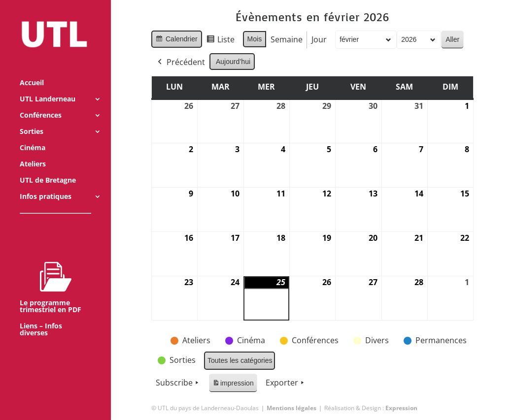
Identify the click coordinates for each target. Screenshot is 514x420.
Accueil (32, 70)
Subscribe (178, 383)
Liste (220, 41)
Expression (401, 408)
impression (233, 385)
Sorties (32, 119)
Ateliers (33, 151)
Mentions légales (291, 408)
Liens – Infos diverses (41, 317)
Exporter (286, 383)
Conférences (41, 102)
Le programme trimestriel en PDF (51, 274)
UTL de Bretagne (48, 167)
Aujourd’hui (233, 62)
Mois (254, 39)
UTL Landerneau (48, 86)
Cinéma (33, 135)
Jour (319, 39)
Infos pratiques (46, 184)
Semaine (287, 39)
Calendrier (176, 40)
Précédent (180, 63)
